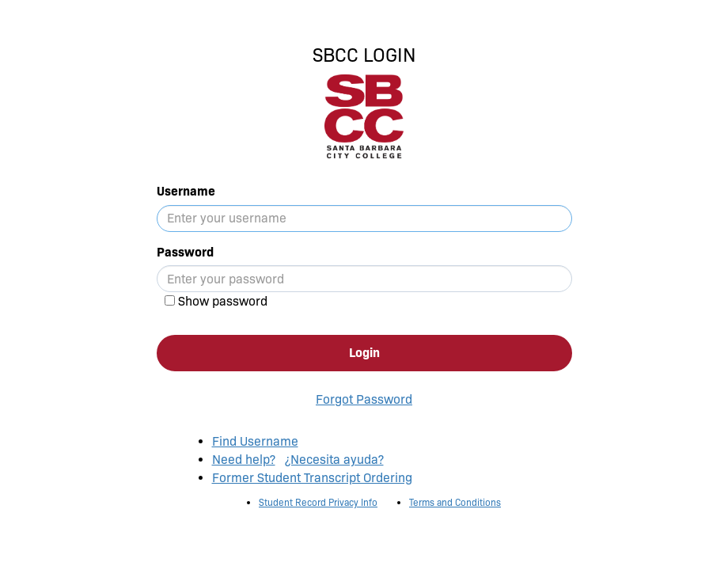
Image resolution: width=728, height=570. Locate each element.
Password (185, 252)
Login (364, 353)
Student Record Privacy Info (318, 502)
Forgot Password (364, 399)
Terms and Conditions (455, 502)
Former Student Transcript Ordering (312, 478)
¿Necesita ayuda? (334, 460)
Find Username (255, 441)
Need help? (244, 460)
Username (186, 191)
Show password (223, 301)
